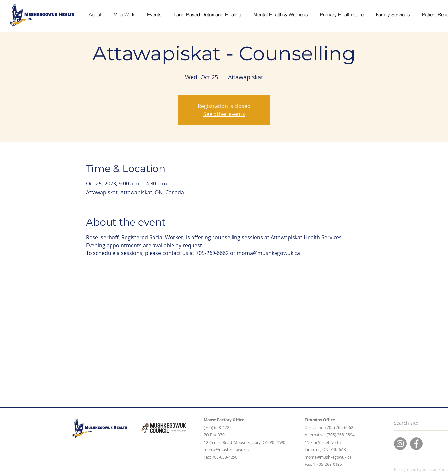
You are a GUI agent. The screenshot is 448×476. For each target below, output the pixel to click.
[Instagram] (400, 444)
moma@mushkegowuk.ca (227, 449)
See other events (224, 114)
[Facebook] (416, 444)
